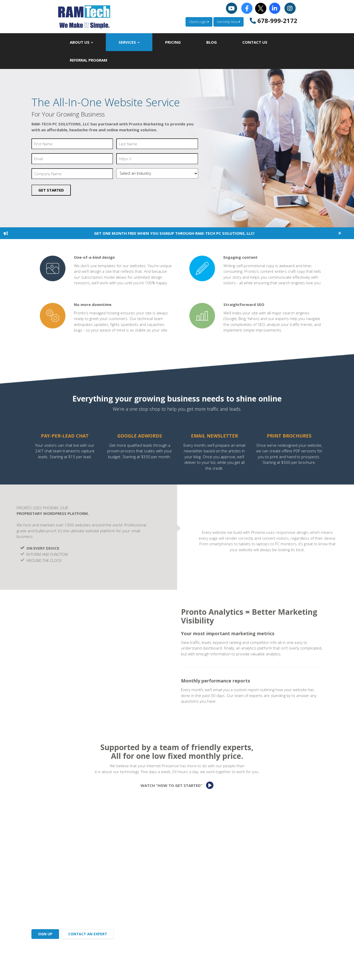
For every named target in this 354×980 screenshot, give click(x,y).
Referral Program (89, 60)
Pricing (173, 42)
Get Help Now (229, 22)
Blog (212, 42)
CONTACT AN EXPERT (88, 934)
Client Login (199, 22)
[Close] (340, 233)
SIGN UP (45, 934)
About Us (81, 42)
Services (129, 42)
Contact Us (255, 42)
